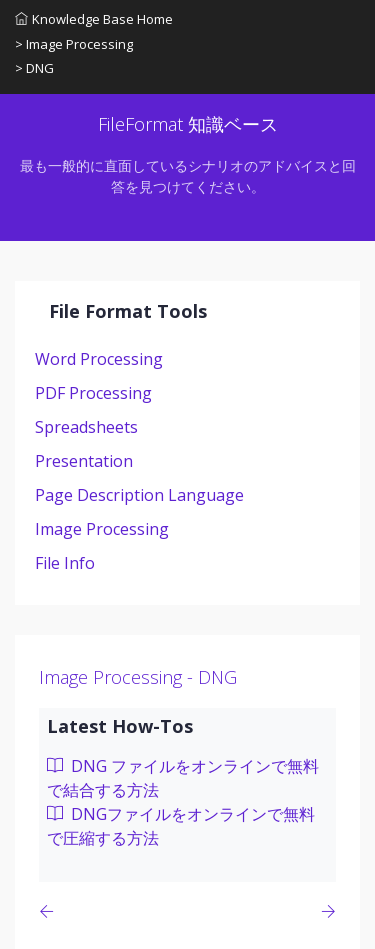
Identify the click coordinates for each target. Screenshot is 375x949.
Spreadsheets (86, 427)
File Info (65, 563)
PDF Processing (93, 393)
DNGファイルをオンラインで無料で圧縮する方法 (181, 826)
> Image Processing (74, 44)
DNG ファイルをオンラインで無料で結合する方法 (183, 778)
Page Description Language (139, 495)
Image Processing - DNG (138, 677)
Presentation (84, 461)
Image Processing (102, 529)
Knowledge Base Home (94, 19)
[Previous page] (50, 911)
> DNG (34, 68)
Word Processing (99, 359)
